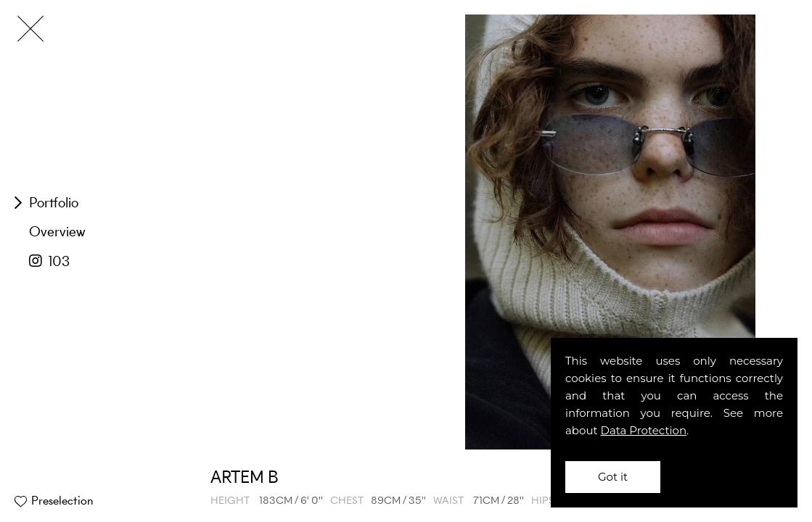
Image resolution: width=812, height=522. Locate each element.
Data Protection (644, 430)
